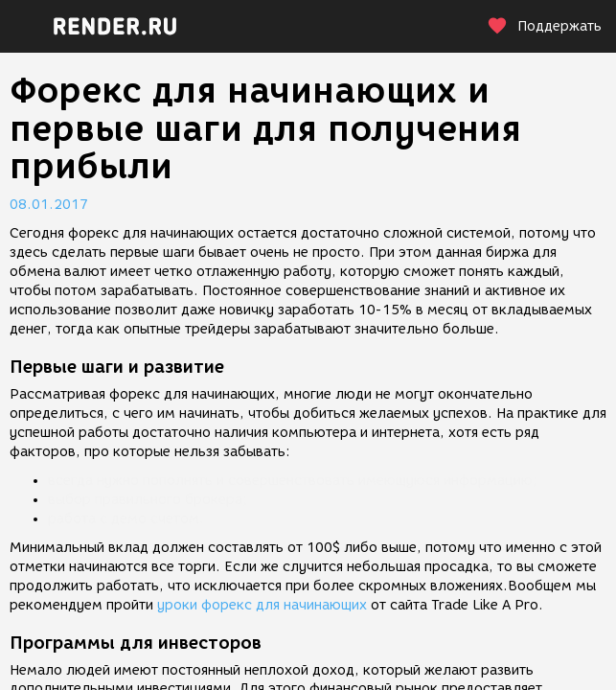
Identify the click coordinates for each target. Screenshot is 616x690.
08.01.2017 (49, 205)
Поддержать (544, 26)
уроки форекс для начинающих (262, 605)
